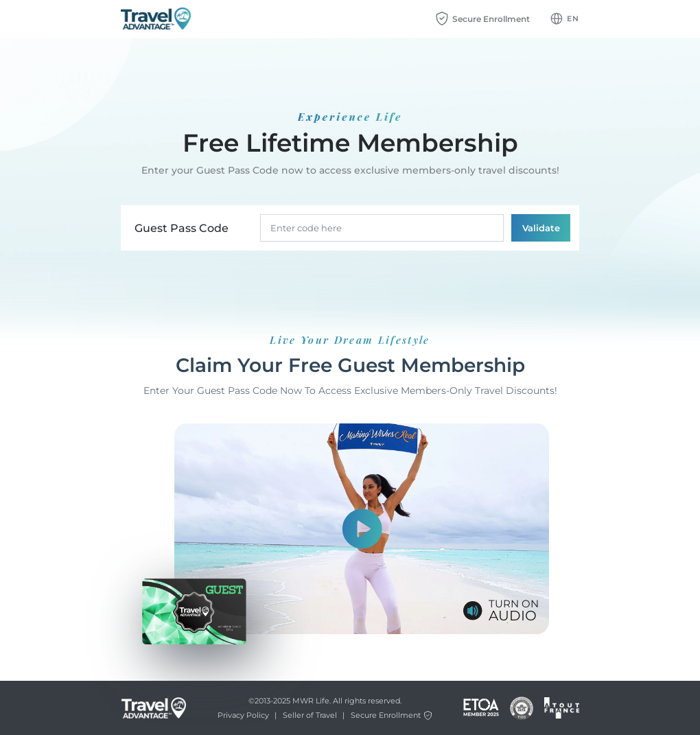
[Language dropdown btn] (565, 19)
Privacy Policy (243, 715)
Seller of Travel (310, 715)
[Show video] (362, 529)
